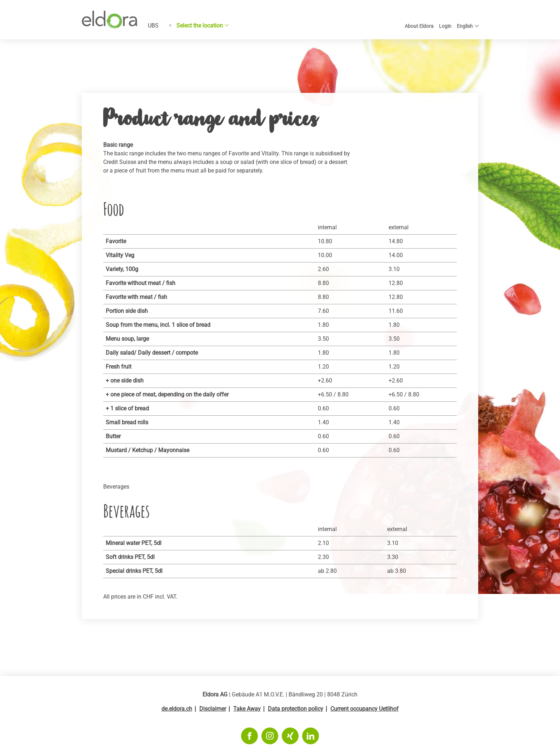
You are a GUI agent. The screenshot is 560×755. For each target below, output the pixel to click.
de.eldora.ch (177, 709)
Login (445, 26)
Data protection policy (296, 709)
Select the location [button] (200, 26)
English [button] (465, 26)
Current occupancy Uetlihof (364, 709)
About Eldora (419, 26)
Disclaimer (213, 709)
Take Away (247, 709)
